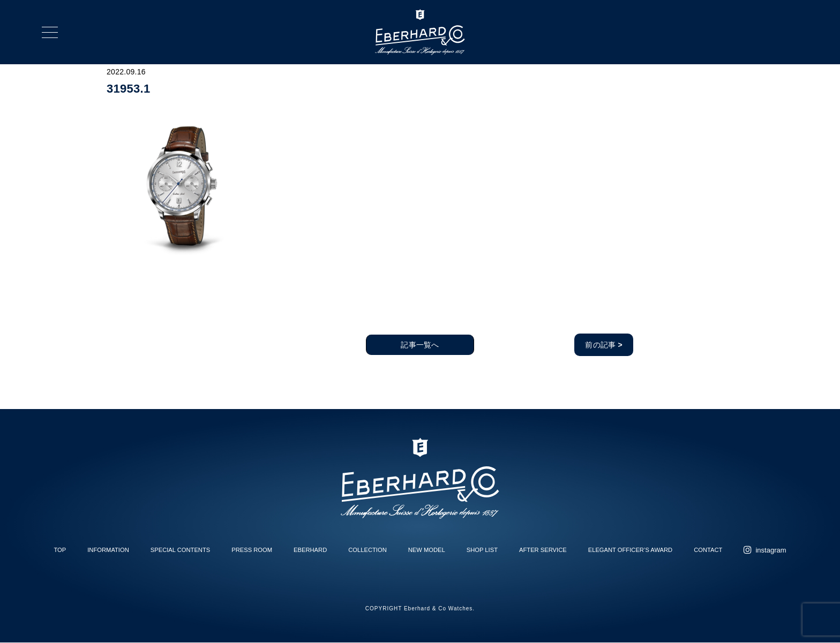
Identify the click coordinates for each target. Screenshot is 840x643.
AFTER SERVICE (543, 550)
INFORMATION (108, 550)
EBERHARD (310, 550)
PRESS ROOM (252, 550)
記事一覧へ (420, 345)
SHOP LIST (482, 550)
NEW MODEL (427, 550)
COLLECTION (367, 550)
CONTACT (708, 550)
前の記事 (604, 345)
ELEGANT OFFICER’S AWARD (630, 550)
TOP (60, 550)
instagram (771, 550)
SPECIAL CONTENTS (180, 550)
